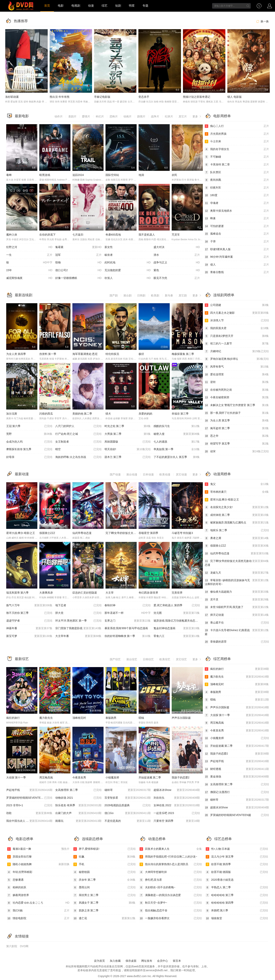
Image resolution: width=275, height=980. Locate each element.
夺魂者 (237, 203)
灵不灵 (237, 600)
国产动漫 (115, 474)
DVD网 (24, 946)
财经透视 (237, 769)
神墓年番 (29, 628)
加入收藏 (115, 961)
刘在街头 (177, 798)
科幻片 (100, 116)
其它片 (183, 116)
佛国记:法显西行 (237, 792)
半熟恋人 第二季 (237, 887)
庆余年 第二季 (105, 880)
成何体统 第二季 (237, 515)
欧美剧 (155, 295)
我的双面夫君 (237, 328)
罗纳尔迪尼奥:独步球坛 (237, 359)
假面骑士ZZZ (47, 533)
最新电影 (22, 116)
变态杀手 (144, 97)
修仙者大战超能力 (237, 592)
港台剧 (127, 295)
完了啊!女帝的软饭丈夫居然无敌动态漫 (129, 533)
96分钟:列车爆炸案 (237, 257)
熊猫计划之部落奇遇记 (197, 97)
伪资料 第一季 (48, 354)
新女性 (109, 247)
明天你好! (128, 449)
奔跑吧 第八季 (237, 911)
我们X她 (38, 911)
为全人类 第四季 (16, 354)
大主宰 (110, 593)
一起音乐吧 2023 (177, 813)
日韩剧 (141, 295)
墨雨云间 (105, 887)
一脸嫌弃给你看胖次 (171, 918)
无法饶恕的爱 (128, 270)
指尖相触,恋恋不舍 (171, 911)
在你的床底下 (47, 235)
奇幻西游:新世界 (148, 593)
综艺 (105, 6)
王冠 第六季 (29, 426)
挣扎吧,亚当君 (171, 880)
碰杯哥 (128, 790)
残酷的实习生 (177, 426)
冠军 (78, 255)
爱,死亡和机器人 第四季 (177, 605)
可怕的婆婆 (237, 226)
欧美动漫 (165, 474)
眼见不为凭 (177, 278)
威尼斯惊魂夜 (29, 278)
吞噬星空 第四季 (148, 533)
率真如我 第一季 (177, 449)
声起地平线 (29, 790)
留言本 (177, 961)
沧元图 (177, 613)
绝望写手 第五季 (237, 444)
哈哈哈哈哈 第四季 (237, 903)
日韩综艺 (148, 659)
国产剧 (114, 295)
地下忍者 (78, 605)
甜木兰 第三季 (128, 457)
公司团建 (237, 305)
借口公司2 (78, 270)
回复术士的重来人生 (171, 849)
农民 (174, 175)
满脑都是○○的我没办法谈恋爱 (171, 895)
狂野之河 (29, 247)
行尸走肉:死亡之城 (78, 434)
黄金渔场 (237, 777)
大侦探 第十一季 (16, 777)
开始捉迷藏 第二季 (150, 777)
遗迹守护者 (29, 621)
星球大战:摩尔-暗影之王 (21, 533)
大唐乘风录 (46, 593)
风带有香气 (237, 367)
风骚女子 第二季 (105, 903)
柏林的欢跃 (17, 887)
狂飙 (105, 857)
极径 (141, 354)
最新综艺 (22, 659)
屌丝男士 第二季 (105, 895)
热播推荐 (21, 21)
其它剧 (183, 295)
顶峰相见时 (79, 718)
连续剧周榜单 (224, 295)
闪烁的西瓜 (46, 414)
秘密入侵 (177, 434)
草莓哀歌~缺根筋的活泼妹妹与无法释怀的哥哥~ (237, 582)
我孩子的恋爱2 (181, 777)
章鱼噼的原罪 (237, 642)
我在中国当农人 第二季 (29, 821)
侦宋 (237, 452)
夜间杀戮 (237, 180)
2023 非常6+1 (29, 805)
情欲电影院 (38, 918)
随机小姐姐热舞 (38, 864)
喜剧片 (72, 116)
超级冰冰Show (177, 790)
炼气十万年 (29, 605)
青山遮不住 (237, 623)
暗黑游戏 (45, 175)
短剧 (118, 6)
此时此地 (128, 263)
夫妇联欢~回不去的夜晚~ (171, 887)
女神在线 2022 (177, 805)
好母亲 (29, 457)
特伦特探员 (112, 354)
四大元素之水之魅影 (237, 313)
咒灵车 (176, 235)
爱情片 (86, 116)
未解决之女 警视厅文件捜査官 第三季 (237, 405)
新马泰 (169, 295)
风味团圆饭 (128, 442)
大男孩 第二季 (128, 434)
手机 (105, 864)
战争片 (155, 116)
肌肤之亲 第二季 (86, 911)
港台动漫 (132, 474)
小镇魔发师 (112, 777)
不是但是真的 (128, 821)
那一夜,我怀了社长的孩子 (237, 413)
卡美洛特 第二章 (237, 165)
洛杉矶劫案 (12, 97)
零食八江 (177, 636)
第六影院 (12, 946)
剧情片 (141, 116)
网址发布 (147, 961)
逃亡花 (105, 918)
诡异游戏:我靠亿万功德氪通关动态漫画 (177, 621)
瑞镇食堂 (237, 918)
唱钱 (141, 718)
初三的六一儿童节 (237, 344)
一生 (29, 255)
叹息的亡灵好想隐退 (85, 593)
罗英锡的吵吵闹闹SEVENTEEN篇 (29, 798)
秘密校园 (105, 872)
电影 (61, 6)
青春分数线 (237, 272)
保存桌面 (131, 961)
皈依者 (109, 255)
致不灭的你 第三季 (29, 613)
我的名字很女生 (237, 149)
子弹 (237, 242)
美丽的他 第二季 (82, 414)
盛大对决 (177, 247)
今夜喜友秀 (79, 777)
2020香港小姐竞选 (220, 880)
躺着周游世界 (18, 895)
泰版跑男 (111, 718)
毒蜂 (9, 175)
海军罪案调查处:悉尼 (85, 354)
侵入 (237, 265)
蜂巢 (237, 218)
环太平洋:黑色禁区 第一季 (78, 621)
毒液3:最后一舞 (38, 849)
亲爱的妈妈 (145, 414)
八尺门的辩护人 (78, 426)
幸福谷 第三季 (180, 414)
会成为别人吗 (29, 442)
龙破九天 (237, 573)
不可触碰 (237, 157)
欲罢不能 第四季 (237, 864)
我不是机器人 (147, 235)
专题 (145, 6)
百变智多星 (128, 798)
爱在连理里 (237, 375)
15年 (29, 270)
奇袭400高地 (113, 235)
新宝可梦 (29, 636)
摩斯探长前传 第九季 (29, 449)
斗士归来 (237, 141)
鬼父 (237, 484)
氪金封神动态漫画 (177, 628)
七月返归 (78, 235)
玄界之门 (128, 621)
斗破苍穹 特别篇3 (182, 533)
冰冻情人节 (237, 321)
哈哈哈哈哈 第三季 (237, 895)
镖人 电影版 (235, 97)
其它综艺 (181, 659)
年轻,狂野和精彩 (20, 872)
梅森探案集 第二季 (183, 354)
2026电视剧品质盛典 (128, 805)
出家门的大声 (78, 813)
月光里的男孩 (237, 134)
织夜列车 (237, 188)
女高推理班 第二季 (78, 790)
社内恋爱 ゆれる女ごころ (38, 903)
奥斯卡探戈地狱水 (237, 211)
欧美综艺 (165, 659)
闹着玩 (78, 821)
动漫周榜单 (222, 474)
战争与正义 (177, 263)
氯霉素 (78, 247)
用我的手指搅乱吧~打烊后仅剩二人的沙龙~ (168, 857)
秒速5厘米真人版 (237, 249)
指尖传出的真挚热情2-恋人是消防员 (171, 864)
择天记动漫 (237, 615)
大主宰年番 (78, 636)
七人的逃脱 (177, 442)
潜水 (177, 255)
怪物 (78, 263)
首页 (47, 6)
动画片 (127, 116)
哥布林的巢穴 (237, 492)
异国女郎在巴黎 (19, 857)
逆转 (237, 382)
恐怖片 (114, 116)
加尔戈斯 (12, 414)
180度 (237, 195)
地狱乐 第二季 (237, 530)
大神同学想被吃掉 (171, 872)
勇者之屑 (237, 538)
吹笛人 (128, 278)
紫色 (177, 270)
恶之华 (237, 436)
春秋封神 (128, 605)
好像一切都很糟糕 (78, 278)
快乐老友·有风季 (78, 805)
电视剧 (76, 6)
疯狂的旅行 (13, 718)
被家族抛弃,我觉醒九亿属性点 (237, 523)
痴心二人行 (237, 126)
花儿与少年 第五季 (237, 857)
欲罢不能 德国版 (237, 872)
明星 (132, 6)
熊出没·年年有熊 (60, 97)
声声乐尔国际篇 (181, 718)
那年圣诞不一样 (128, 613)
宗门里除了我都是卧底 (78, 628)
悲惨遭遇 (15, 880)
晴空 (78, 449)
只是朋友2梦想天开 (237, 336)
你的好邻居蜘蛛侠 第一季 (128, 636)
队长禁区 (237, 172)
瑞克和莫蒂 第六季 (18, 593)
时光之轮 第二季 (128, 426)
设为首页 (99, 961)
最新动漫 (22, 474)
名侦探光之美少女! (237, 507)
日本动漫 (148, 474)
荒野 (29, 434)
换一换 (262, 21)
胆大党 (78, 613)
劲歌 (29, 813)
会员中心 (163, 961)
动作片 (59, 116)
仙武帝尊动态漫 (82, 533)
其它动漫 (181, 474)
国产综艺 (115, 659)
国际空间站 (112, 175)
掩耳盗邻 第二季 (237, 428)
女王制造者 (78, 442)
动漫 (91, 6)
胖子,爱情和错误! (105, 849)
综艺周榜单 (222, 659)
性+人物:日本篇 (237, 849)
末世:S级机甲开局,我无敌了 (237, 607)
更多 (197, 116)
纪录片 (169, 116)
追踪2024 (78, 175)
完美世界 (177, 593)
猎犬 (108, 414)
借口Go (128, 813)
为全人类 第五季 (237, 421)
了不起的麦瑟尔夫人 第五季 (177, 457)
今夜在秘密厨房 (237, 397)
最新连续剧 (24, 295)
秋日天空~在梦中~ (171, 903)
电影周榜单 (222, 116)
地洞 (141, 175)
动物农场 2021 (78, 798)
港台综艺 (132, 659)
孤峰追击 (237, 234)
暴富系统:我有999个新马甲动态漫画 (126, 628)
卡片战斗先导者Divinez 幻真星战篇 (237, 632)
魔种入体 (12, 235)
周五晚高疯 (46, 777)
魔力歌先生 (46, 718)
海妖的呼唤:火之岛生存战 (78, 457)
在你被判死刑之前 (237, 390)
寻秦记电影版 (102, 97)
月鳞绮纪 (237, 351)
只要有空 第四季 (177, 821)
